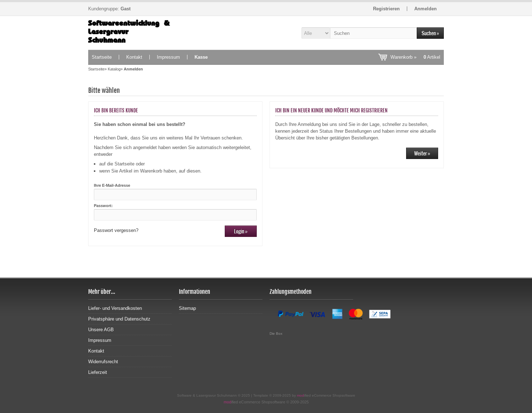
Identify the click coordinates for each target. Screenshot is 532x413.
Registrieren (386, 9)
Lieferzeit (98, 372)
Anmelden (425, 9)
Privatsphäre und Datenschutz (119, 319)
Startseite (102, 57)
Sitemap (187, 308)
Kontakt (134, 57)
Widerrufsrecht (103, 362)
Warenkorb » (415, 57)
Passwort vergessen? (116, 230)
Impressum (168, 57)
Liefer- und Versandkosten (115, 308)
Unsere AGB (101, 330)
